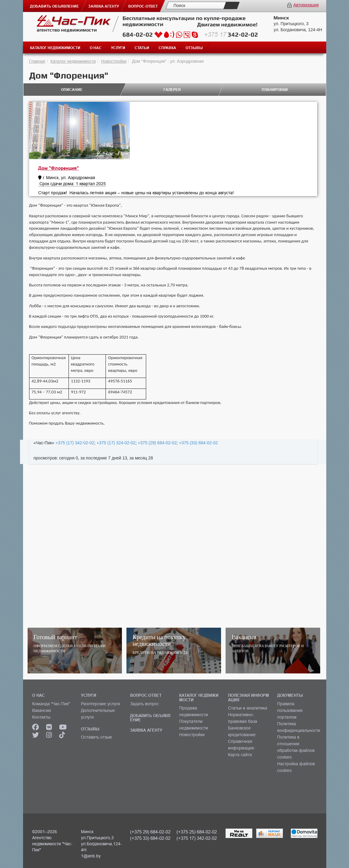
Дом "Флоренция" (59, 168)
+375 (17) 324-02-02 (116, 443)
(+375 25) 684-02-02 (197, 832)
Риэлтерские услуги (101, 704)
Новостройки (114, 61)
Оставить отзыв (96, 737)
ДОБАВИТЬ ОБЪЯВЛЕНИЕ (150, 718)
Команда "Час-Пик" (51, 704)
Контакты (41, 717)
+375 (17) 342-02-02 (75, 443)
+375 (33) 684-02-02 (198, 443)
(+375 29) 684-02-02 (150, 832)
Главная (37, 61)
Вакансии (42, 710)
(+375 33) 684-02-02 (150, 838)
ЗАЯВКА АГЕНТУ (146, 730)
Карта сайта (240, 755)
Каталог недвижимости (73, 61)
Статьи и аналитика (248, 708)
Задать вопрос (144, 704)
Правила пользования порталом (290, 710)
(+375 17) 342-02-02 (197, 838)
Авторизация (306, 5)
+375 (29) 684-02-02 (157, 443)
